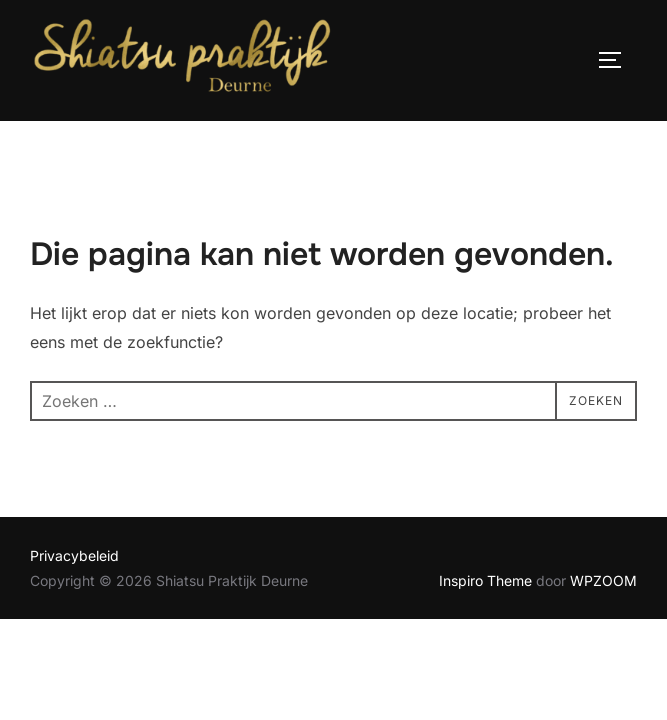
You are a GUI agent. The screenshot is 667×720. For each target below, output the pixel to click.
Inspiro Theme (485, 580)
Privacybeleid (74, 555)
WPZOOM (603, 580)
